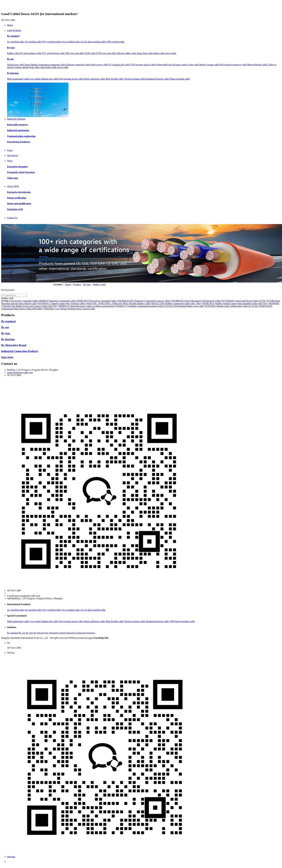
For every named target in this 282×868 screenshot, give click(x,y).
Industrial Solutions (16, 119)
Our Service (13, 155)
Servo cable (171, 53)
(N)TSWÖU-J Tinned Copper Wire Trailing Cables (61, 303)
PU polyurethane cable (31, 53)
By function (13, 73)
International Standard (19, 604)
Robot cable (159, 53)
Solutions (12, 627)
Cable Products (14, 30)
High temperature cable (18, 79)
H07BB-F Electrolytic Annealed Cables (20, 301)
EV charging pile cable (119, 65)
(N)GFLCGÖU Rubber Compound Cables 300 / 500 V (176, 303)
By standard (13, 36)
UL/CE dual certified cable (93, 42)
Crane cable (194, 65)
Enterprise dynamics (17, 167)
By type (11, 48)
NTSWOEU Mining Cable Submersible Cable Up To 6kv (231, 306)
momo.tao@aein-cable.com (20, 372)
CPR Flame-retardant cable (182, 621)
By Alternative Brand (14, 345)
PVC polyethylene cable (54, 53)
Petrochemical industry (19, 142)
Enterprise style (15, 209)
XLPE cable (90, 53)
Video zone (13, 178)
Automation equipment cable (52, 65)
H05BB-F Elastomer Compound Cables (58, 301)
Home (10, 25)
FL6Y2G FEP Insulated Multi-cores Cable (184, 306)
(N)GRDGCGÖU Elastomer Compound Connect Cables (144, 301)
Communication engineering (21, 136)
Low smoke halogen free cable (44, 79)
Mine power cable (100, 65)
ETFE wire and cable (106, 53)
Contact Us (12, 218)
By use (10, 59)
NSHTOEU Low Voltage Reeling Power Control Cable (69, 309)
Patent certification (17, 198)
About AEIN (13, 186)
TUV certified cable (52, 42)
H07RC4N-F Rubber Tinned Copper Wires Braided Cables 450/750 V (235, 303)
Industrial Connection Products (20, 351)
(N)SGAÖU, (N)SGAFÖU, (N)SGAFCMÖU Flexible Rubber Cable (118, 303)
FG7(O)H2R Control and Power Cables (240, 301)
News (10, 161)
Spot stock (7, 357)
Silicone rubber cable (127, 53)
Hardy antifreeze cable (95, 79)
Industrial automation (18, 130)
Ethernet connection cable (78, 65)
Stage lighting (31, 65)
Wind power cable (16, 65)
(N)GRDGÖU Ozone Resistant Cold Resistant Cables (196, 301)
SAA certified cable (71, 42)
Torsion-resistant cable (135, 79)
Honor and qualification (19, 204)
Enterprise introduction (19, 192)
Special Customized (17, 616)
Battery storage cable (210, 65)
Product (77, 284)
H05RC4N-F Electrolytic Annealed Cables (97, 301)
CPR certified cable (115, 42)
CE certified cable (33, 42)
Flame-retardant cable (180, 79)
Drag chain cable (145, 53)
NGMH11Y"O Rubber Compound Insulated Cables (139, 306)
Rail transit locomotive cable (233, 65)
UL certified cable (16, 42)
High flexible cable (115, 79)
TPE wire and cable (75, 53)
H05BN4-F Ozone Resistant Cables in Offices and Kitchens (87, 306)
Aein (90, 638)
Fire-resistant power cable (71, 79)
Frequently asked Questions (21, 172)
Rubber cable (14, 53)
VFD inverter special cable (143, 65)
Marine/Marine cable (257, 65)
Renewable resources (17, 125)
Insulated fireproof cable (158, 79)
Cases (10, 150)
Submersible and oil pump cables (172, 65)
